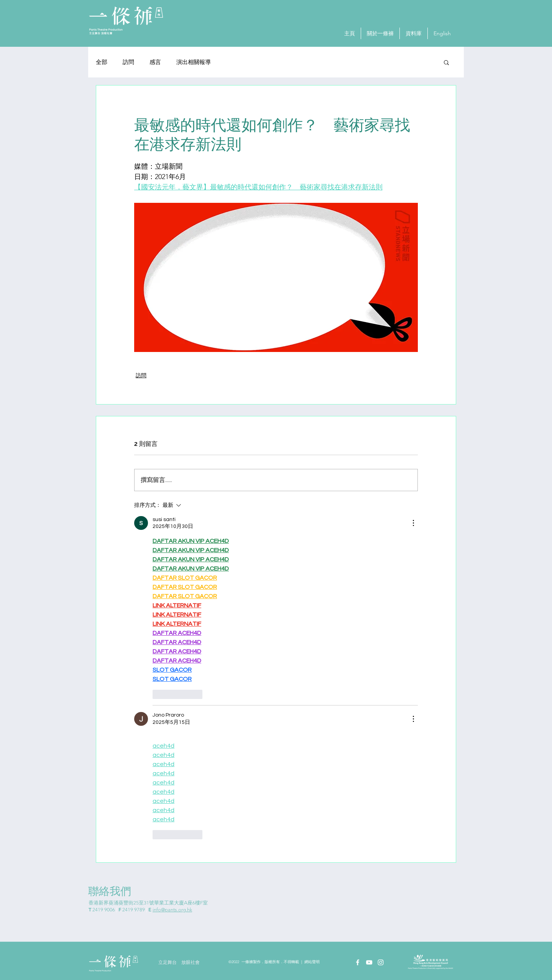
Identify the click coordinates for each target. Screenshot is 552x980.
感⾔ (155, 62)
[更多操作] (413, 523)
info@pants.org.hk (172, 910)
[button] (446, 62)
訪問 (128, 62)
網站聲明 (312, 962)
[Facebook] (358, 962)
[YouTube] (369, 962)
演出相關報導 (194, 62)
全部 (102, 62)
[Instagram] (381, 962)
